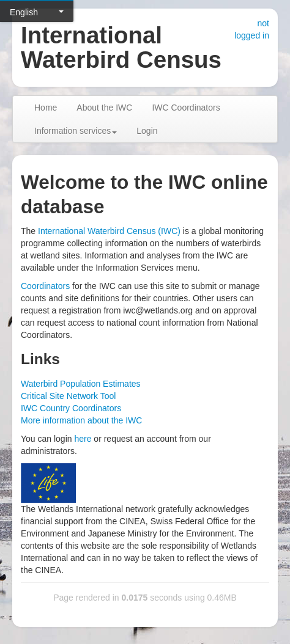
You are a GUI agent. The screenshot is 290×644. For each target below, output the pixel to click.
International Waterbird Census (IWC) (109, 231)
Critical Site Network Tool (68, 396)
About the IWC (104, 108)
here (83, 439)
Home (46, 108)
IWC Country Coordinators (71, 408)
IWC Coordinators (186, 108)
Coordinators (45, 286)
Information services (76, 131)
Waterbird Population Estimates (81, 384)
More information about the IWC (81, 420)
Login (147, 131)
